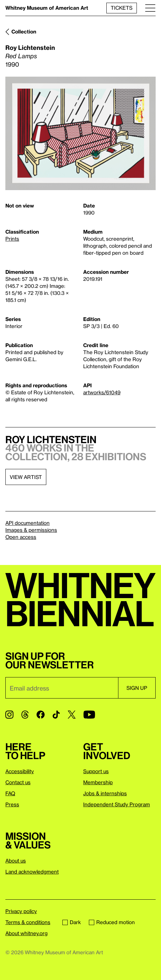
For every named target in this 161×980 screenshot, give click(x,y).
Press (12, 804)
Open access (21, 537)
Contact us (18, 782)
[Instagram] (9, 715)
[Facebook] (41, 715)
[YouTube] (89, 715)
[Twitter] (72, 715)
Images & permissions (31, 530)
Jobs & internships (105, 793)
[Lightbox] (80, 133)
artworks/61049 (102, 392)
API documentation (28, 523)
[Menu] (150, 8)
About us (16, 861)
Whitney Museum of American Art (47, 8)
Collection (24, 31)
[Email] (62, 688)
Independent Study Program (117, 804)
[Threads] (25, 715)
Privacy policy (21, 911)
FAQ (10, 793)
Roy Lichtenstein (30, 47)
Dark (72, 922)
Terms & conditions (28, 922)
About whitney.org (26, 933)
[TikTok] (56, 715)
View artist (26, 477)
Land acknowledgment (32, 872)
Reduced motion (112, 922)
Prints (12, 239)
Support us (96, 771)
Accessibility (20, 771)
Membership (98, 782)
